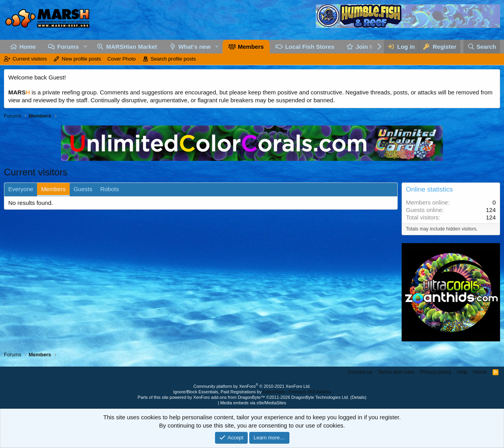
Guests (83, 189)
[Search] (482, 47)
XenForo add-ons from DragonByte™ (229, 397)
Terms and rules (396, 372)
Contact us (360, 372)
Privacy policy (436, 372)
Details (358, 397)
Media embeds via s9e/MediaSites (253, 403)
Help (462, 372)
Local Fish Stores (310, 47)
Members (251, 47)
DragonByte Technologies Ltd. (320, 397)
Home (28, 47)
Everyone (21, 189)
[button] (85, 47)
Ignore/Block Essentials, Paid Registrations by (252, 392)
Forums (68, 47)
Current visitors (30, 59)
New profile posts (82, 59)
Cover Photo (122, 59)
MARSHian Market (131, 47)
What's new (195, 47)
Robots (109, 189)
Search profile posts (173, 59)
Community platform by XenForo (252, 386)
